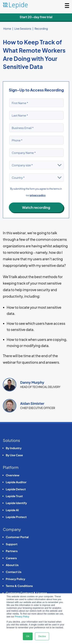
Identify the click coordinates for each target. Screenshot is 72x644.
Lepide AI (12, 510)
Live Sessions (23, 29)
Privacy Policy (22, 617)
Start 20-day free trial (36, 17)
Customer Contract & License (26, 593)
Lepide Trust (14, 496)
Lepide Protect (16, 517)
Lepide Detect (16, 489)
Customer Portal (17, 537)
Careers (11, 558)
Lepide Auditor (16, 482)
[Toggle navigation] (67, 6)
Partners (12, 551)
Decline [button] (42, 636)
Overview (13, 475)
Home (7, 29)
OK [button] (28, 636)
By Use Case (14, 455)
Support (12, 544)
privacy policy (38, 195)
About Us (12, 565)
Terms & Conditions (19, 586)
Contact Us (14, 572)
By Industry (14, 448)
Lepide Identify (16, 503)
